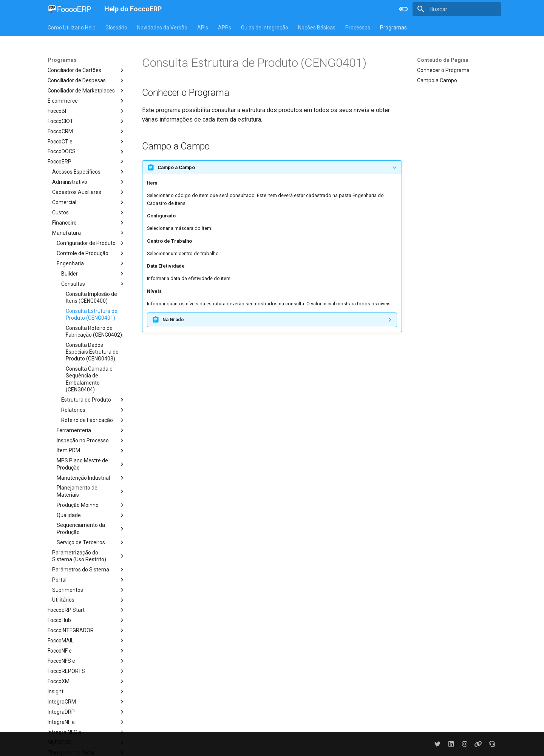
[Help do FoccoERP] (70, 9)
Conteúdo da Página (443, 60)
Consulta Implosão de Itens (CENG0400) (91, 297)
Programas (393, 28)
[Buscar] (457, 9)
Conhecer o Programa (443, 70)
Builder (93, 274)
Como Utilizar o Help (72, 28)
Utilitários (89, 600)
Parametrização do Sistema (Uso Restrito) (89, 556)
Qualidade (91, 515)
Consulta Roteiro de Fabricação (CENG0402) (94, 331)
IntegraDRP (87, 712)
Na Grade (173, 319)
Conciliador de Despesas (87, 80)
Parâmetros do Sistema (89, 570)
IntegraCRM (87, 702)
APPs (225, 28)
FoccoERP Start (87, 610)
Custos (89, 212)
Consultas (93, 284)
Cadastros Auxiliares (89, 192)
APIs (203, 28)
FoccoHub (87, 620)
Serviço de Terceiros (91, 542)
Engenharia (91, 263)
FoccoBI (87, 111)
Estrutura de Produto (93, 400)
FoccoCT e (87, 142)
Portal (89, 580)
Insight (87, 691)
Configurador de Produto (91, 243)
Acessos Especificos (89, 172)
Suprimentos (89, 590)
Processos (358, 28)
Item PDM (91, 451)
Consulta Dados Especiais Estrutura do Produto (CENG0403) (92, 352)
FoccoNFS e (87, 661)
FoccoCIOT (87, 121)
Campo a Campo (437, 80)
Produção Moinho (91, 505)
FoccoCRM (87, 131)
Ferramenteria (91, 430)
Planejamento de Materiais (91, 491)
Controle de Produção (91, 253)
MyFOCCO (87, 742)
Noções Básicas (317, 28)
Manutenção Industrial (91, 478)
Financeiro (89, 223)
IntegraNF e (87, 722)
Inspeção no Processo (91, 440)
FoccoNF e (87, 651)
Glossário (116, 28)
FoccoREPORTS (87, 671)
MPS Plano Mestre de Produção (91, 464)
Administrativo (89, 182)
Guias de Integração (265, 28)
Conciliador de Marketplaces (87, 91)
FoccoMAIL (87, 641)
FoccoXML (87, 681)
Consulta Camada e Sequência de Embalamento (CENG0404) (89, 379)
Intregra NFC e (87, 732)
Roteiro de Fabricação (93, 420)
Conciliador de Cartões (87, 70)
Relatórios (93, 410)
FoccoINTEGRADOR (87, 630)
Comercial (89, 202)
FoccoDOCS (87, 152)
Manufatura (89, 233)
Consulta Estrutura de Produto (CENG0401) (92, 314)
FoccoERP (87, 162)
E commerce (87, 101)
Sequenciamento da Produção (91, 528)
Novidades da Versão (162, 28)
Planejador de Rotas (87, 753)
